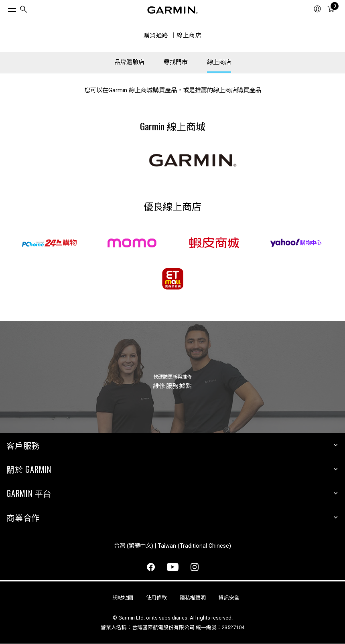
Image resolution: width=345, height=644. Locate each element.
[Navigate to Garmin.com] (172, 10)
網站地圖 (123, 598)
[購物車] (331, 10)
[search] (24, 10)
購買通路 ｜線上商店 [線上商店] (172, 35)
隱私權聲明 (193, 598)
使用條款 (156, 598)
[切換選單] (5, 8)
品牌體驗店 (129, 62)
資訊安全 (229, 598)
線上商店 (219, 62)
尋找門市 (176, 62)
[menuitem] (24, 10)
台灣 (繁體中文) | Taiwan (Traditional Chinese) (172, 546)
